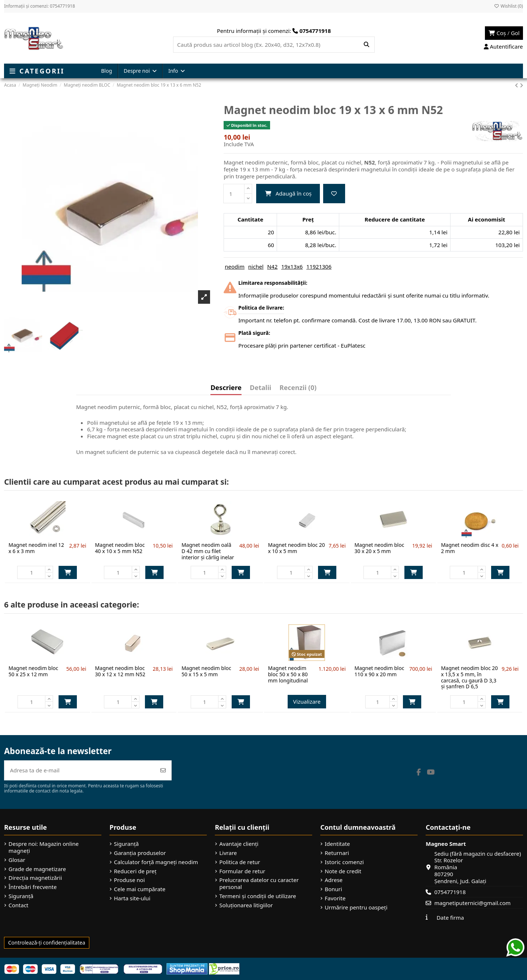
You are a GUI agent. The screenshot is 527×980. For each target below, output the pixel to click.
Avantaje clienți (239, 844)
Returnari (337, 853)
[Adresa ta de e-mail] (80, 770)
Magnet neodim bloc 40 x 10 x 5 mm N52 (120, 548)
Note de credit (343, 871)
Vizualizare (307, 701)
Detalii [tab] (261, 388)
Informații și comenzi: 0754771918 (40, 6)
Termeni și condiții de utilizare (258, 896)
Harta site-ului (132, 898)
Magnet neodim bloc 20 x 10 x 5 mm (296, 548)
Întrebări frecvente (33, 887)
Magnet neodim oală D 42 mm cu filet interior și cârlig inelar (208, 551)
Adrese (334, 880)
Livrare (228, 853)
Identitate (337, 844)
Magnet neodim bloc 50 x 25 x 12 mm (33, 671)
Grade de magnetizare (37, 869)
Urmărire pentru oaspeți (356, 907)
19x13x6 (292, 266)
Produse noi (129, 880)
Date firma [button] (450, 917)
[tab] (298, 389)
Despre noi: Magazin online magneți (44, 847)
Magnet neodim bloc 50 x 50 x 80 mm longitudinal (288, 674)
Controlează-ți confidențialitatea (47, 943)
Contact (18, 905)
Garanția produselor (140, 853)
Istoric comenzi (344, 862)
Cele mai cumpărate (140, 889)
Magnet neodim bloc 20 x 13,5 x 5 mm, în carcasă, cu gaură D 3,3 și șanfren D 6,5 (469, 677)
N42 (272, 266)
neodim (235, 266)
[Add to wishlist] (334, 194)
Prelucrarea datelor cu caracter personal (259, 883)
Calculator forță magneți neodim (156, 862)
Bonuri (333, 889)
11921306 (319, 266)
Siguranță (21, 896)
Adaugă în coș (288, 193)
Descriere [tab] (226, 388)
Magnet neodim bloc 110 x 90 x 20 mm (380, 671)
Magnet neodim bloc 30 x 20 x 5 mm (380, 548)
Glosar (17, 860)
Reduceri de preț (135, 871)
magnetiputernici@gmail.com (473, 903)
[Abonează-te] (163, 770)
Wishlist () (509, 6)
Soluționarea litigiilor (246, 905)
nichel (256, 266)
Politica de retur (240, 862)
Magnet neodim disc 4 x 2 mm (470, 548)
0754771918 (450, 892)
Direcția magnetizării (35, 878)
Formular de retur (242, 871)
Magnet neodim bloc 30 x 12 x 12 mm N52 (120, 671)
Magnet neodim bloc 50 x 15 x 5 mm (206, 671)
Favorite (335, 898)
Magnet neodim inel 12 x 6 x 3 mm (36, 548)
